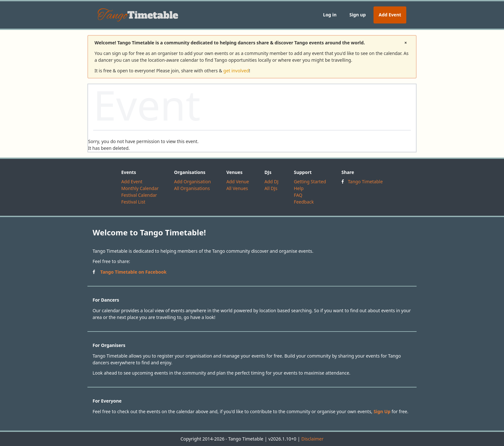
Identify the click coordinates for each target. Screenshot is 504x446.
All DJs (271, 188)
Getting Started (310, 182)
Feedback (304, 202)
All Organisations (192, 188)
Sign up (358, 15)
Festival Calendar (139, 195)
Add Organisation (192, 182)
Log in (330, 15)
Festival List (133, 202)
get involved (236, 71)
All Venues (237, 188)
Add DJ (272, 182)
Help (299, 188)
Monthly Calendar (140, 188)
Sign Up (382, 411)
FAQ (298, 195)
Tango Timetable (365, 182)
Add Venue (238, 182)
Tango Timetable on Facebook (133, 272)
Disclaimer (312, 439)
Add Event (390, 15)
